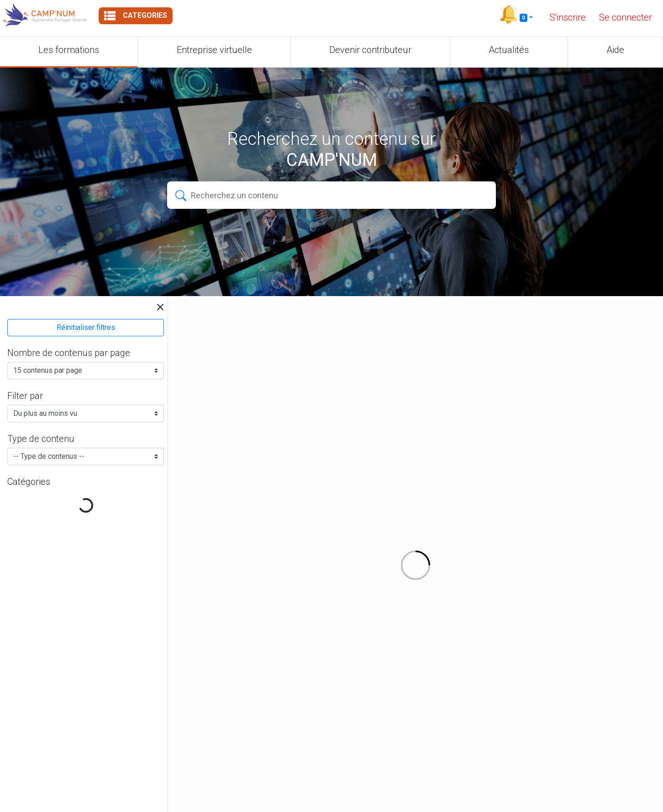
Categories (136, 16)
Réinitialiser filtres (86, 327)
